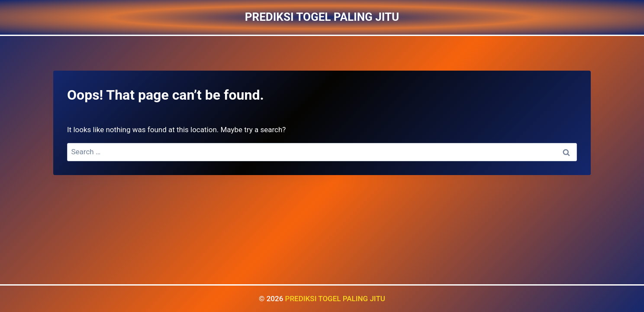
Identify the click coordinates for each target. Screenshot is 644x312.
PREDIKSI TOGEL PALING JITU (335, 299)
